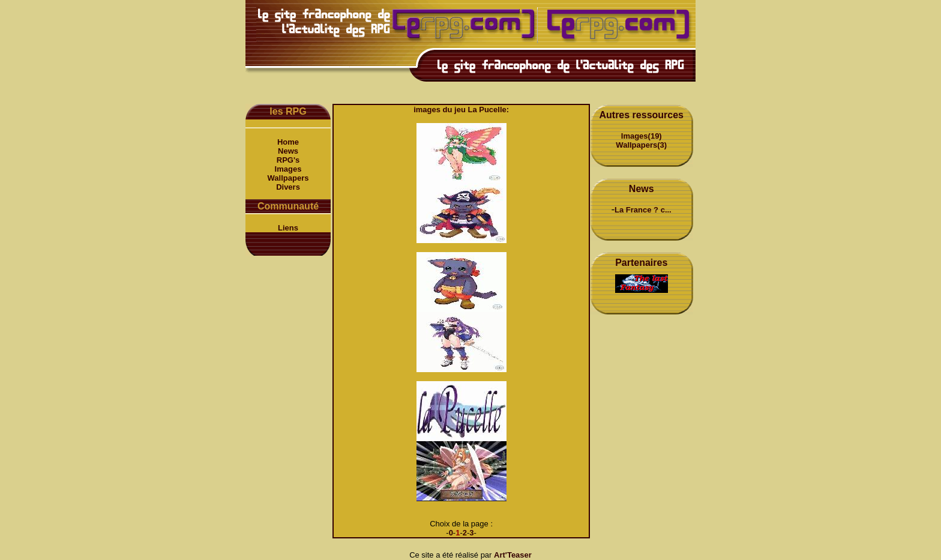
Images (288, 169)
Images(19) (642, 136)
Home (288, 142)
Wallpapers (288, 178)
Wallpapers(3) (641, 145)
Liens (288, 228)
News (288, 151)
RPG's (288, 160)
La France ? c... (643, 210)
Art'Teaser (513, 555)
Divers (288, 187)
